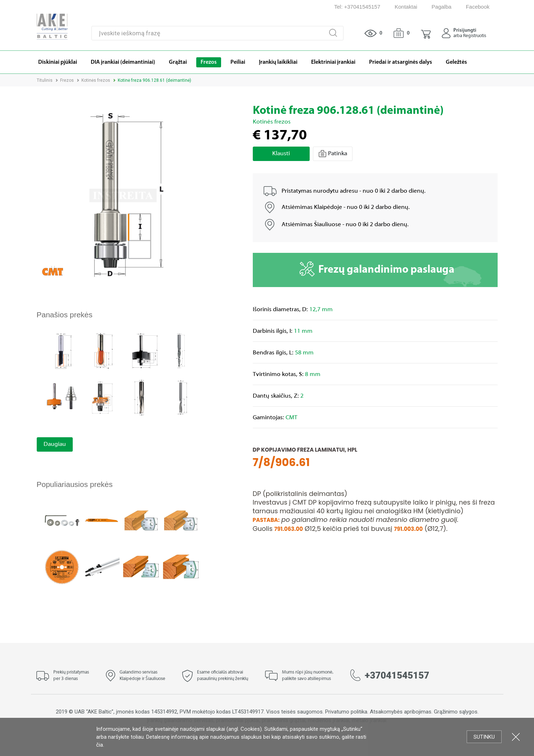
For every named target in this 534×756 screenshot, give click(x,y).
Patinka (333, 154)
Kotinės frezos (96, 80)
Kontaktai (406, 7)
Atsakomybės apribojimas (401, 712)
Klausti (281, 154)
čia (100, 745)
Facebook (478, 7)
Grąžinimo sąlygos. (456, 712)
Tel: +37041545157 (357, 7)
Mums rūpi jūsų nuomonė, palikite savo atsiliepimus (308, 676)
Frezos (67, 80)
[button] (426, 33)
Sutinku (484, 737)
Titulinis (45, 80)
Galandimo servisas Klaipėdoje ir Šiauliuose (142, 676)
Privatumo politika (346, 712)
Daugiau (55, 444)
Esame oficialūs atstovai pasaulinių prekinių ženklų (223, 676)
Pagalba (442, 7)
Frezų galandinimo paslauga (377, 269)
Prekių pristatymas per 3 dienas (71, 676)
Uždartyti (516, 737)
